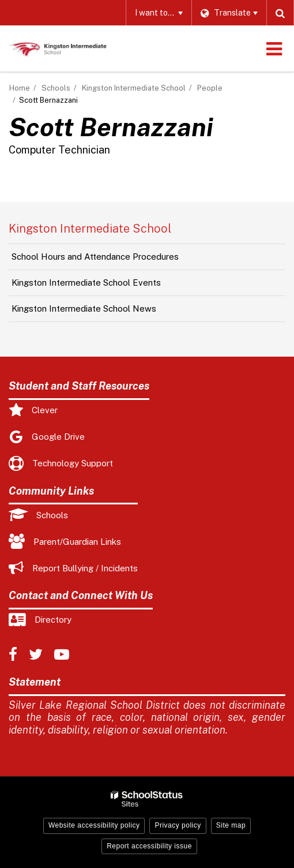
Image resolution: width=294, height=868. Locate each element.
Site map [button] (231, 825)
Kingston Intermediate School (134, 88)
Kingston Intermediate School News (84, 308)
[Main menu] (274, 48)
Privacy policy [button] (178, 825)
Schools (56, 88)
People (210, 88)
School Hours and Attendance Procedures (95, 257)
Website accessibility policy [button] (94, 825)
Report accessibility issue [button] (149, 846)
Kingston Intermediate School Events (86, 283)
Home (20, 88)
